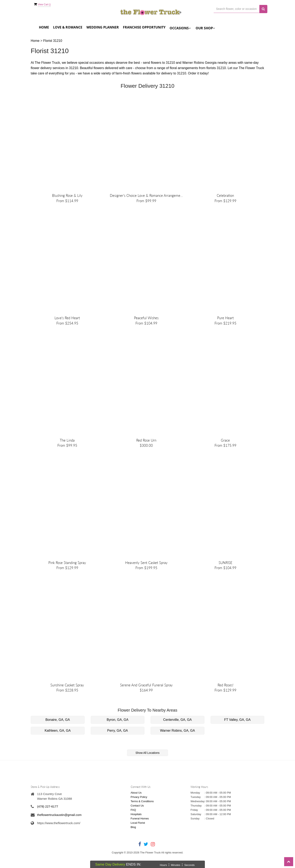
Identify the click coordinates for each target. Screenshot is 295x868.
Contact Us (137, 819)
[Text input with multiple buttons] (237, 9)
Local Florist (138, 836)
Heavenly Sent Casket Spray (146, 573)
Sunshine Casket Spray (67, 698)
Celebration (225, 198)
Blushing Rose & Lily (67, 198)
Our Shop (205, 28)
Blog (133, 841)
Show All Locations (147, 766)
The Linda (67, 448)
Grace (225, 448)
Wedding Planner (103, 27)
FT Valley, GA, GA (237, 733)
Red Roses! (225, 698)
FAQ (133, 823)
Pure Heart (225, 323)
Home (44, 27)
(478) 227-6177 (48, 820)
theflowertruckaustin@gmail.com (59, 828)
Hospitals (136, 828)
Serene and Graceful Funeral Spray (146, 698)
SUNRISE (225, 573)
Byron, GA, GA (118, 733)
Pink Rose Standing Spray (67, 573)
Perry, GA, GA (117, 744)
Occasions (180, 28)
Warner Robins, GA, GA (177, 744)
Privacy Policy (139, 810)
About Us (136, 806)
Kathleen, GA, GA (58, 744)
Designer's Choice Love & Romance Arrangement (146, 198)
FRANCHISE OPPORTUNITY (144, 27)
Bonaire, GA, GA (58, 733)
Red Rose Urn (146, 448)
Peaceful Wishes (146, 323)
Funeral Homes (140, 832)
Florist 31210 (53, 41)
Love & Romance (68, 27)
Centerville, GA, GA (177, 733)
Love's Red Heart (67, 323)
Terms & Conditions (142, 815)
